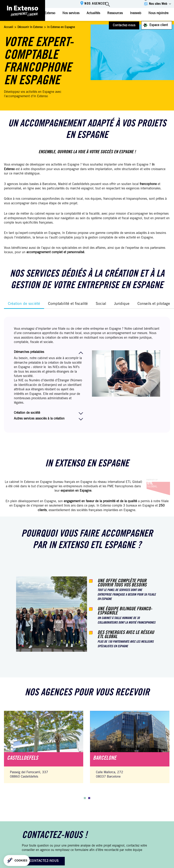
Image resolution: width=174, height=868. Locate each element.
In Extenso (48, 13)
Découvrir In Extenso (30, 27)
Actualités (93, 13)
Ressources (115, 13)
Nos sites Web (158, 4)
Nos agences (95, 4)
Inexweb (136, 13)
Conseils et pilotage (154, 304)
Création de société (24, 304)
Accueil (9, 27)
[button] (85, 798)
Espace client (159, 25)
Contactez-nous (124, 25)
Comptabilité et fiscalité (68, 304)
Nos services (71, 13)
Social (101, 304)
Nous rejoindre (158, 13)
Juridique (122, 304)
